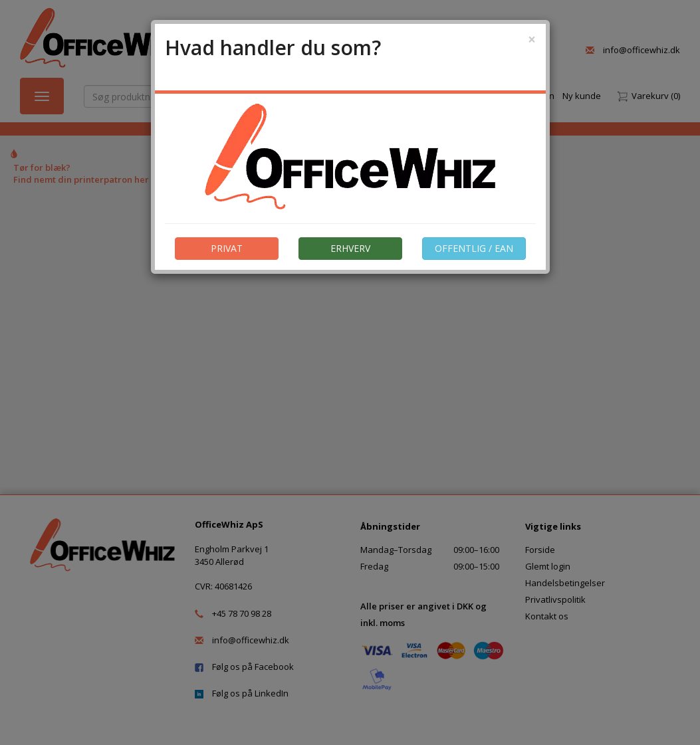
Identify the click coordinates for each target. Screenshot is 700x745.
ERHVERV (350, 248)
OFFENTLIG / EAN (474, 248)
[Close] (532, 40)
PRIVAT (227, 248)
